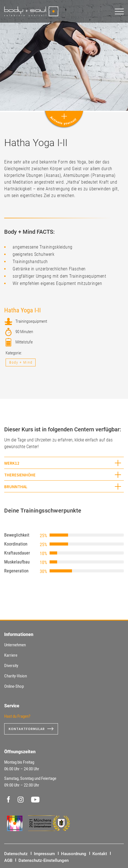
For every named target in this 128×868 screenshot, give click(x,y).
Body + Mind (21, 362)
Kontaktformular (27, 729)
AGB (8, 860)
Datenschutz (16, 854)
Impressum (44, 854)
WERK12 (12, 463)
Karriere (11, 655)
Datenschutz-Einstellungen (44, 860)
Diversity (11, 666)
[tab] (64, 463)
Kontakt (100, 854)
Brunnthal (16, 487)
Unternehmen (15, 645)
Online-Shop (14, 686)
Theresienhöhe (20, 475)
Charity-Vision (16, 676)
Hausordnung (74, 854)
